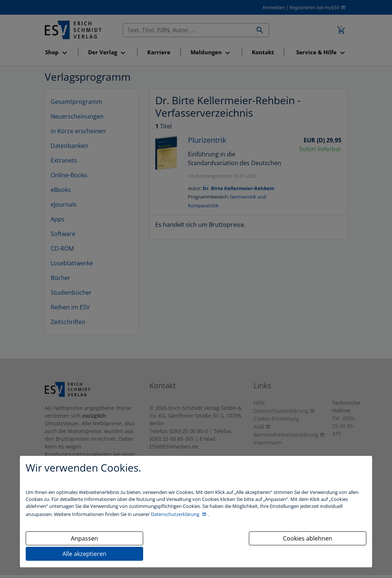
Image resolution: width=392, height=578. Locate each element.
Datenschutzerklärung (176, 514)
